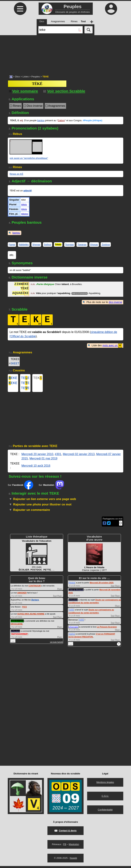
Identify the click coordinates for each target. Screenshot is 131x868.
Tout (55, 598)
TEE (25, 378)
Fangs (12, 245)
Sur (20, 487)
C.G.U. (105, 798)
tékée (24, 209)
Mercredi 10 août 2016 (36, 468)
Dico (18, 77)
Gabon (61, 120)
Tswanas (82, 245)
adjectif (28, 191)
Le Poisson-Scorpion (107, 629)
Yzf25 (71, 612)
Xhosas (94, 245)
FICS (24, 609)
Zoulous (106, 245)
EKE (13, 378)
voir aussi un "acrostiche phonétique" (29, 158)
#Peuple (93, 120)
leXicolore (15, 633)
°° (19, 636)
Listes (26, 77)
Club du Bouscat (76, 592)
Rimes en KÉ (16, 174)
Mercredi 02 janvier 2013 (79, 456)
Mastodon (74, 846)
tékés (24, 204)
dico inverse (115, 302)
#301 (58, 456)
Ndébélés (24, 245)
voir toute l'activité (56, 644)
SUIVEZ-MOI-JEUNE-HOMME (31, 616)
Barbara (35, 602)
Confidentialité (105, 812)
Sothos (47, 245)
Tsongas (69, 245)
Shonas (36, 245)
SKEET (15, 363)
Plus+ (60, 591)
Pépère (72, 585)
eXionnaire (74, 629)
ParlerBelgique (45, 285)
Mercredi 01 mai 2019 (43, 460)
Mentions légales (105, 784)
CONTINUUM (35, 588)
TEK (38, 378)
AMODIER (22, 595)
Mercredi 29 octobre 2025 (102, 585)
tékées (25, 214)
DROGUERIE (17, 626)
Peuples (35, 77)
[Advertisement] (65, 53)
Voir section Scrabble (64, 91)
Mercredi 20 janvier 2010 (37, 456)
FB (65, 846)
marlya (72, 636)
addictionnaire (17, 623)
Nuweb (73, 860)
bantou (41, 120)
